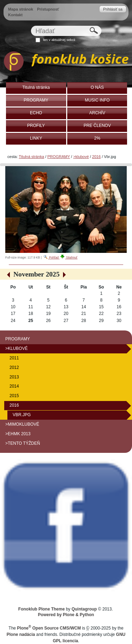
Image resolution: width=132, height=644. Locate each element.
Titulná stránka (31, 157)
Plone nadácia (21, 634)
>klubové (81, 157)
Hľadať (30, 26)
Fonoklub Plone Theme (42, 609)
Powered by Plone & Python (66, 615)
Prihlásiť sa (113, 9)
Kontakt (15, 15)
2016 (97, 157)
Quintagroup (84, 609)
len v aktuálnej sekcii (59, 40)
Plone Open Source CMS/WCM (49, 628)
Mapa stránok (21, 9)
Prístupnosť (48, 9)
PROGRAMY (59, 157)
